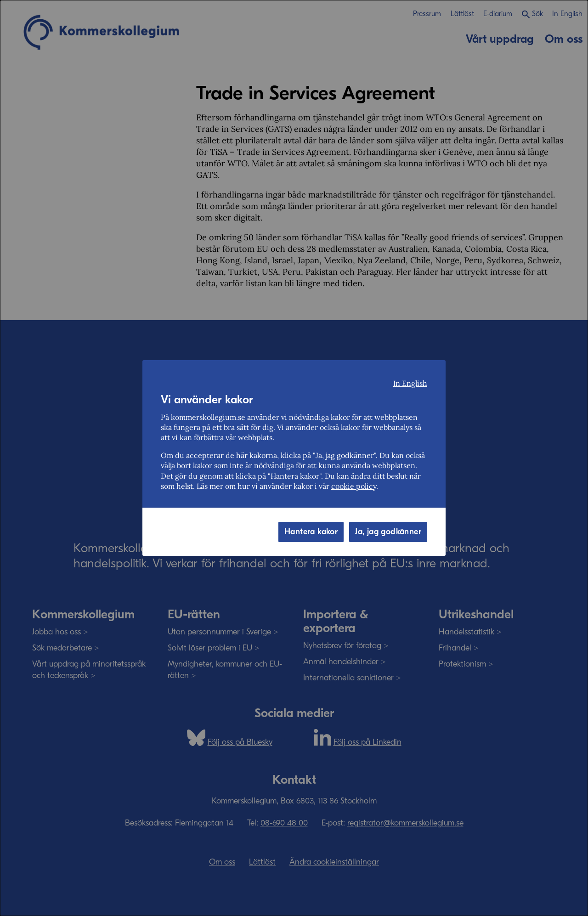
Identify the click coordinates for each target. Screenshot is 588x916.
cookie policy (354, 486)
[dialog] (294, 458)
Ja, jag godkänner (388, 532)
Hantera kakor (311, 532)
